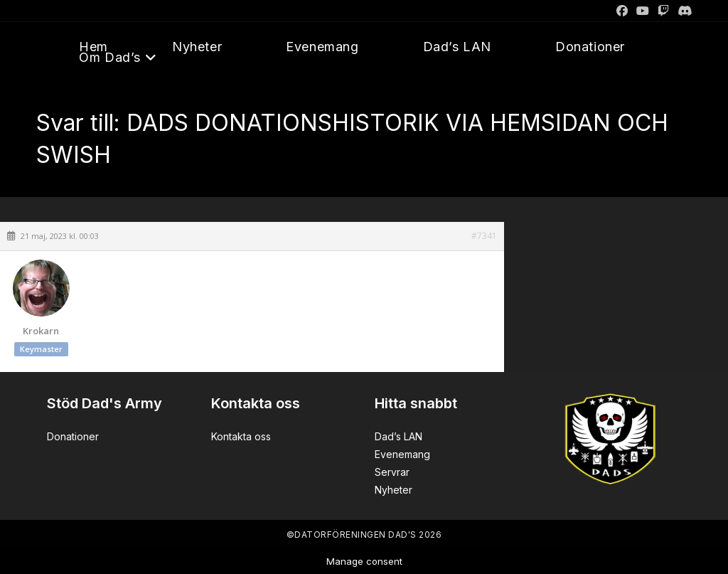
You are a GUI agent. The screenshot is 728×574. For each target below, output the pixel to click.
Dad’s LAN (398, 436)
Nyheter (394, 490)
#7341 (484, 236)
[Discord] (682, 11)
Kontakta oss (241, 436)
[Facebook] (622, 11)
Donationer (73, 436)
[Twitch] (663, 11)
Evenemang (402, 454)
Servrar (392, 472)
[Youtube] (643, 11)
